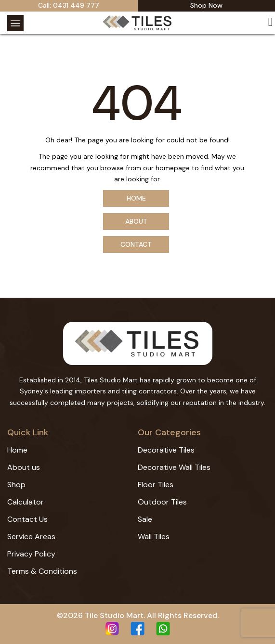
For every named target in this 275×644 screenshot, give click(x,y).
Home (136, 198)
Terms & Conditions (42, 571)
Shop (16, 485)
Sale (145, 519)
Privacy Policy (31, 554)
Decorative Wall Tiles (174, 467)
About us (24, 467)
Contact (136, 244)
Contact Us (27, 519)
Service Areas (31, 537)
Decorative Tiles (166, 450)
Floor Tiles (156, 485)
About (136, 221)
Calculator (26, 502)
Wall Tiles (154, 537)
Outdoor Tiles (162, 502)
